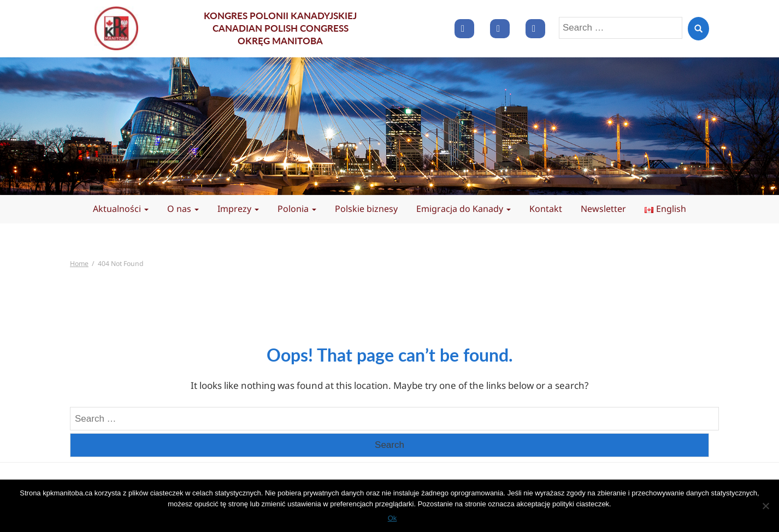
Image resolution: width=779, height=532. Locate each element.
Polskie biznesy (366, 209)
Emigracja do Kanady (464, 209)
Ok (393, 518)
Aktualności (121, 209)
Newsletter (603, 209)
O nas (183, 209)
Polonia (297, 209)
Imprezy (238, 209)
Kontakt (546, 209)
